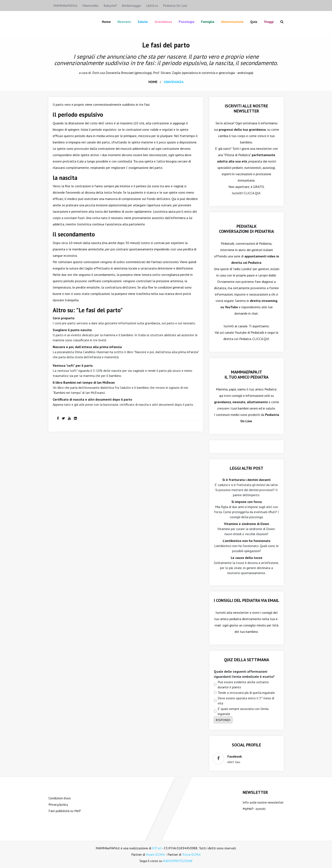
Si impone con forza (247, 501)
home (153, 82)
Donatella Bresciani (120, 72)
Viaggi (269, 22)
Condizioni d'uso (60, 798)
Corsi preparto (64, 318)
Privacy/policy (58, 804)
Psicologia (187, 22)
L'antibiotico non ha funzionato (247, 540)
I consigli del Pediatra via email (247, 600)
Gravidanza (163, 22)
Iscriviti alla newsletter (232, 612)
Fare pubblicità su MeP (65, 811)
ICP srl (157, 848)
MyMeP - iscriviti (254, 808)
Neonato (124, 22)
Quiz (254, 22)
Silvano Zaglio (171, 72)
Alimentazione (232, 22)
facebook (235, 756)
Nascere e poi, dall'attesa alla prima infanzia (87, 347)
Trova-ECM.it (191, 854)
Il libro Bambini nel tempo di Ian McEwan (84, 382)
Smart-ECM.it (155, 854)
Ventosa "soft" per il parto (73, 365)
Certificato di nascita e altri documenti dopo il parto (92, 399)
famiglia (208, 22)
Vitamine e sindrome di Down (247, 524)
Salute (143, 22)
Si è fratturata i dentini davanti (246, 479)
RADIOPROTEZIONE (178, 861)
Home (106, 22)
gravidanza (174, 82)
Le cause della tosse (247, 557)
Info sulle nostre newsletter (263, 802)
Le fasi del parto (166, 45)
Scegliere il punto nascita (72, 330)
